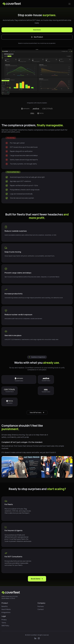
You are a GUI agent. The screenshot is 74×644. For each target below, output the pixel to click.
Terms (4, 623)
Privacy (4, 620)
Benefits (5, 606)
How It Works (6, 609)
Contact (41, 609)
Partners (41, 606)
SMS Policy (5, 626)
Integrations (6, 612)
